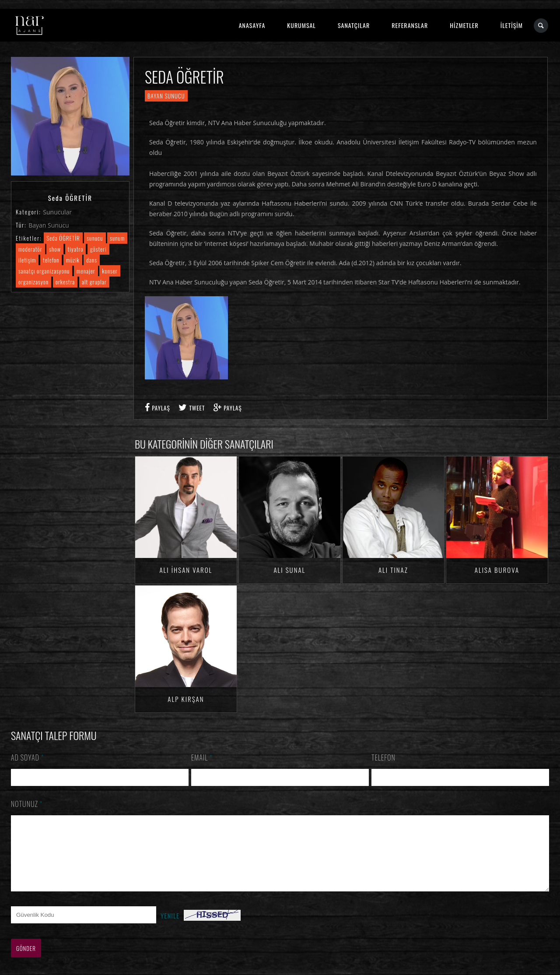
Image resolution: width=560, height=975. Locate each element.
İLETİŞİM (512, 25)
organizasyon (33, 282)
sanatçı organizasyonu (44, 271)
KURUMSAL (301, 25)
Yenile (170, 929)
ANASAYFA (252, 25)
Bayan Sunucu (49, 225)
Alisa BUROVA (497, 570)
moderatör (30, 249)
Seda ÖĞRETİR (63, 238)
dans (91, 260)
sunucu (95, 238)
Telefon (383, 758)
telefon (51, 260)
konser (110, 271)
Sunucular (57, 212)
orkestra (65, 282)
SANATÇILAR (354, 25)
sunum (117, 238)
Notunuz (27, 804)
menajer (86, 271)
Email (202, 758)
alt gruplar (94, 282)
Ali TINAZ (393, 570)
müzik (73, 260)
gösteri (98, 249)
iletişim (27, 260)
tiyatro (76, 249)
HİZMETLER (464, 25)
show (55, 249)
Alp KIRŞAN (186, 699)
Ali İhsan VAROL (186, 570)
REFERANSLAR (410, 25)
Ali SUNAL (289, 570)
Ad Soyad (28, 758)
